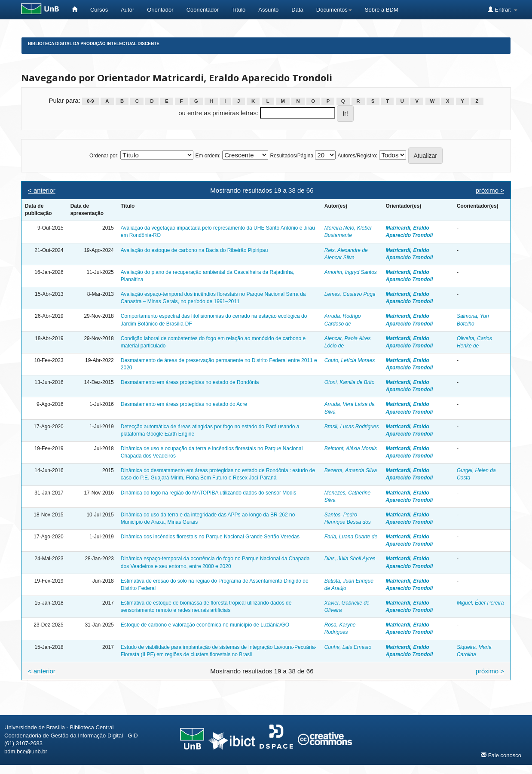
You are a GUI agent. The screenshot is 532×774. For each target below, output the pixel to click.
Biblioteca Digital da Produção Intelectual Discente (94, 44)
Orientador (160, 10)
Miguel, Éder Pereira (480, 603)
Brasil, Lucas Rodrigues (352, 427)
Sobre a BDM (382, 10)
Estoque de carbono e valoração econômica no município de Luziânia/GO (205, 625)
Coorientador (203, 10)
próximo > (490, 190)
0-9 (90, 101)
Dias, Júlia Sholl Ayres (350, 559)
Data (297, 10)
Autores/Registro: (357, 156)
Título (239, 10)
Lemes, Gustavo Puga (350, 294)
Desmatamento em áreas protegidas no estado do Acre (184, 404)
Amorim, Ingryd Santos (351, 272)
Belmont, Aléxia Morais (351, 448)
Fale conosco (501, 755)
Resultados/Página (292, 156)
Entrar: (503, 9)
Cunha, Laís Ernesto (348, 647)
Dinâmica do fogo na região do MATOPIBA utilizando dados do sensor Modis (208, 493)
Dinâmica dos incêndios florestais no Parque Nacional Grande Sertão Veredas (210, 537)
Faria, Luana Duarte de (351, 537)
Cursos (99, 10)
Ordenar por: (104, 156)
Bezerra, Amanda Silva (351, 470)
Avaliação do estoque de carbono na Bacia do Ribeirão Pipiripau (194, 250)
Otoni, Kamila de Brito (350, 382)
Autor (127, 10)
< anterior (42, 190)
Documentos (334, 10)
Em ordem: (208, 156)
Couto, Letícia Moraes (350, 360)
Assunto (268, 10)
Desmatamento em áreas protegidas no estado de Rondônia (190, 382)
